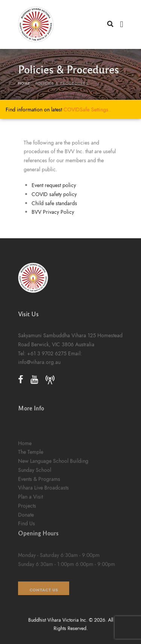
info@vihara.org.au (39, 376)
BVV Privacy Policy (53, 212)
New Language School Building (53, 510)
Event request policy (54, 185)
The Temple (31, 501)
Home (24, 84)
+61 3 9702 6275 (47, 367)
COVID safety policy (54, 194)
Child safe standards (54, 203)
